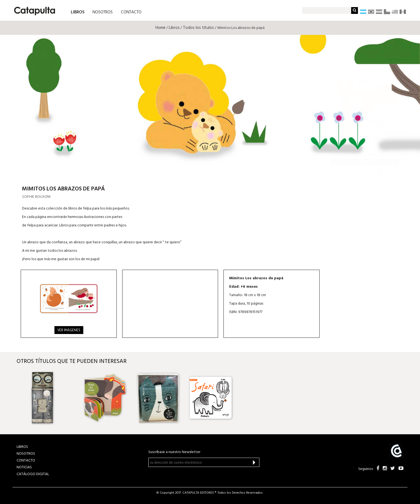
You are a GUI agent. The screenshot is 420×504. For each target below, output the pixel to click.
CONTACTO (131, 12)
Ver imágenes (69, 330)
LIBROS (78, 12)
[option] (52, 398)
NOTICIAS (24, 467)
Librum (365, 162)
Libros (174, 28)
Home (160, 28)
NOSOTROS (103, 12)
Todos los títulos (198, 28)
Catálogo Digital (33, 474)
